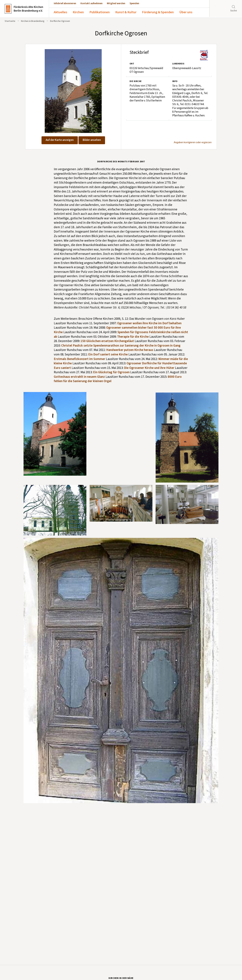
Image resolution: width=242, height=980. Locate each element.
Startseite (10, 21)
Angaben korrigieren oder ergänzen (193, 143)
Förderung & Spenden (158, 12)
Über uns (186, 12)
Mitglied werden (116, 3)
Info (175, 81)
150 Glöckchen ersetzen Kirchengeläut (107, 341)
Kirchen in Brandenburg (33, 21)
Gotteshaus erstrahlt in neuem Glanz (79, 377)
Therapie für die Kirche (133, 337)
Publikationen (100, 12)
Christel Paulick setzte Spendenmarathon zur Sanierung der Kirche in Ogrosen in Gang (121, 346)
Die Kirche (136, 81)
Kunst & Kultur (126, 12)
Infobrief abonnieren (65, 3)
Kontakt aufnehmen (92, 3)
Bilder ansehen (92, 140)
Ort (132, 64)
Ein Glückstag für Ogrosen (111, 372)
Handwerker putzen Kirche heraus (130, 350)
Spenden (134, 3)
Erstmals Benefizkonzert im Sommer (79, 359)
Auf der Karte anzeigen (60, 140)
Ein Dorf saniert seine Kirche (108, 355)
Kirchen (78, 12)
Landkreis (178, 64)
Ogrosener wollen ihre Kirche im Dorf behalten (149, 323)
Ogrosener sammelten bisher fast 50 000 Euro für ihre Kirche (117, 330)
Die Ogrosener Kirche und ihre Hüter (149, 368)
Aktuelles (61, 12)
